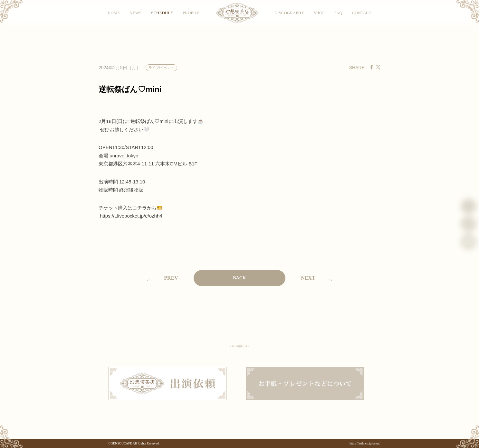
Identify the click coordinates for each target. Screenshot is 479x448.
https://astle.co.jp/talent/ (365, 443)
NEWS (135, 10)
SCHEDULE (162, 10)
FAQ (338, 10)
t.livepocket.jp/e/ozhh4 (131, 216)
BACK (239, 278)
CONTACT (362, 10)
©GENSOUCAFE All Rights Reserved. (134, 443)
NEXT (308, 278)
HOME (114, 10)
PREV (171, 278)
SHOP (319, 10)
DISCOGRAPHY (289, 10)
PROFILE (191, 10)
